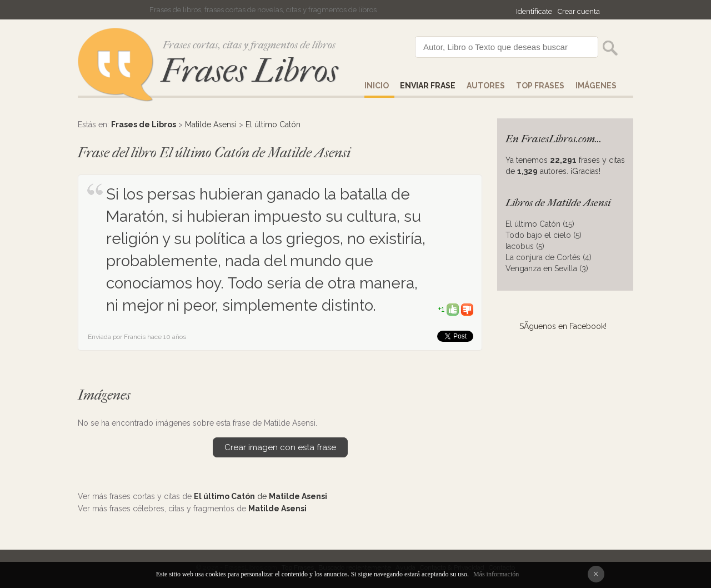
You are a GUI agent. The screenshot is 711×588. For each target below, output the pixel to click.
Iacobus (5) (525, 246)
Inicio (377, 86)
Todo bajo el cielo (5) (544, 235)
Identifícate (534, 11)
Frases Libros (249, 71)
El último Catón (273, 124)
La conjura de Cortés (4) (549, 257)
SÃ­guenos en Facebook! (563, 326)
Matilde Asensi (211, 124)
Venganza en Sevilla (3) (547, 268)
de (261, 496)
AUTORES (486, 86)
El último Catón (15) (540, 224)
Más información (496, 574)
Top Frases (540, 86)
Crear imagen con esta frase (280, 447)
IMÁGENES (596, 86)
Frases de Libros (144, 124)
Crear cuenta (579, 11)
